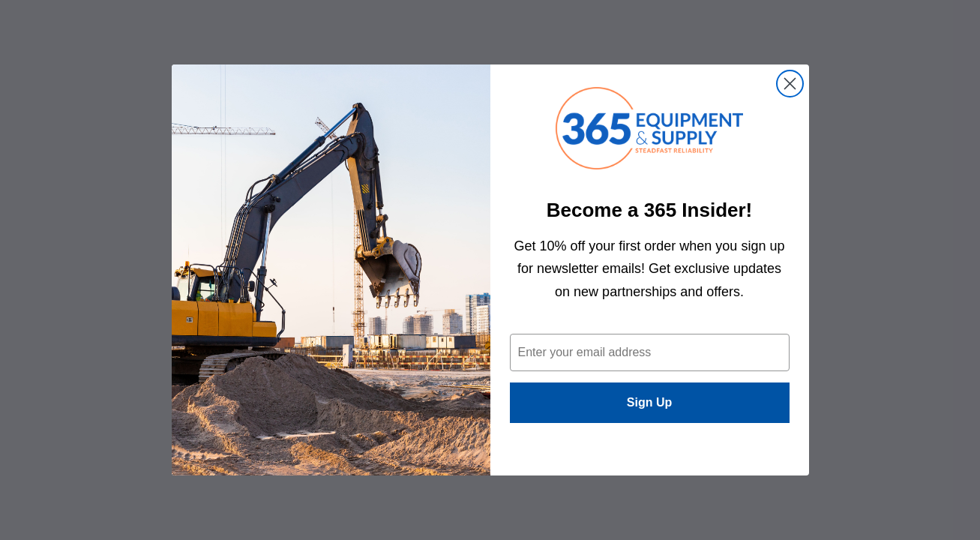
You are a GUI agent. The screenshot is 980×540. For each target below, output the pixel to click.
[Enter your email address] (650, 352)
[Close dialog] (790, 84)
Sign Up (649, 402)
